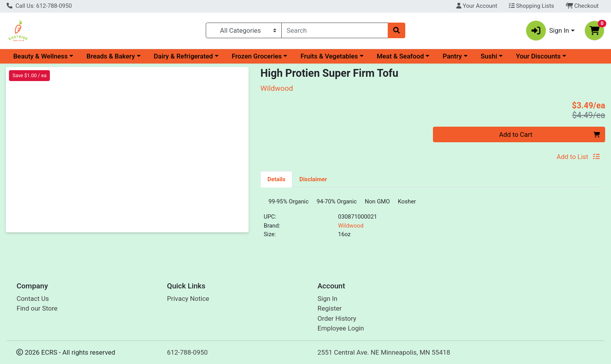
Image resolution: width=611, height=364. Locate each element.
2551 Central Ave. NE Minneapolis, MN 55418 (384, 355)
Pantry (452, 56)
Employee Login (341, 331)
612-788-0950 (188, 355)
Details (276, 179)
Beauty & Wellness (41, 56)
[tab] (276, 179)
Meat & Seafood (400, 56)
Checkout (582, 6)
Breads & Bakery (111, 56)
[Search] (335, 30)
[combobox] (335, 30)
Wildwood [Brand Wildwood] (351, 228)
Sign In (328, 301)
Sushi (489, 56)
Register (330, 311)
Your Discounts (538, 56)
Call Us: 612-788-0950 (39, 6)
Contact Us (33, 301)
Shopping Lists (532, 6)
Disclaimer (313, 179)
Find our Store (37, 311)
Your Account (477, 6)
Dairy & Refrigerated (183, 56)
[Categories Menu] (244, 30)
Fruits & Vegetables (329, 56)
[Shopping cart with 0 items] (594, 31)
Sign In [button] (548, 31)
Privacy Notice (188, 301)
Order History (337, 321)
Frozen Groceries (257, 56)
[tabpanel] (433, 223)
